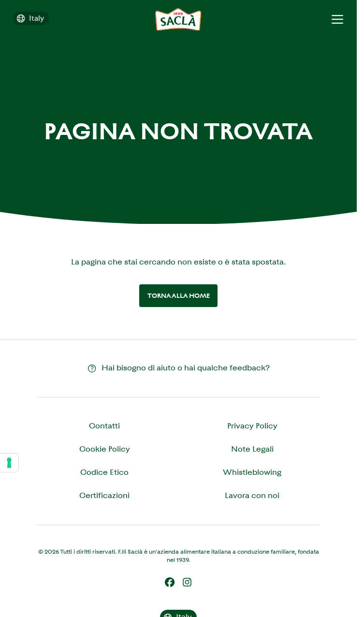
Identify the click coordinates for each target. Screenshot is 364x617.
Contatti (104, 426)
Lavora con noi (252, 495)
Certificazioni (104, 495)
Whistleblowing (252, 472)
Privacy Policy (252, 426)
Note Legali (252, 449)
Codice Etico (104, 472)
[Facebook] (170, 582)
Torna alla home (179, 296)
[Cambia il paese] (31, 18)
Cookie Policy (105, 449)
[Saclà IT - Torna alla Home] (178, 20)
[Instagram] (187, 582)
